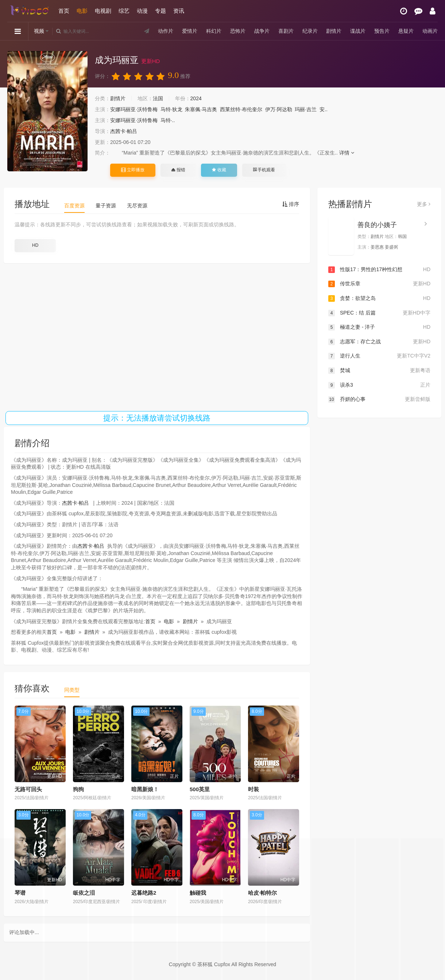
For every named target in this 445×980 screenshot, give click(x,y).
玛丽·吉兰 (306, 109)
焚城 (379, 371)
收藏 (219, 170)
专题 (160, 11)
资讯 (179, 11)
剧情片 (334, 31)
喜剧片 (286, 31)
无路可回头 (28, 789)
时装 (254, 789)
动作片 (166, 31)
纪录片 (310, 31)
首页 (64, 11)
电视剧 (103, 11)
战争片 (262, 31)
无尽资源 (137, 206)
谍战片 (358, 31)
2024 (196, 98)
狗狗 (78, 789)
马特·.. (168, 120)
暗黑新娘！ (145, 789)
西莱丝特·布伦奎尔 (241, 109)
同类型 (72, 690)
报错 (178, 170)
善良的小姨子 (377, 225)
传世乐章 (379, 284)
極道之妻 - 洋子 (379, 327)
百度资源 (74, 206)
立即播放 (133, 170)
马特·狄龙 (171, 109)
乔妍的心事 (379, 399)
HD (35, 245)
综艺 (124, 11)
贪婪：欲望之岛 (379, 298)
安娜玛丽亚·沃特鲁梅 (134, 109)
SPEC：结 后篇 (379, 313)
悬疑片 (406, 31)
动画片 (430, 31)
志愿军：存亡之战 (379, 342)
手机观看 (264, 170)
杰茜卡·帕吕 (124, 131)
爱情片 (190, 31)
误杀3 (379, 385)
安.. (324, 109)
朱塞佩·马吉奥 (201, 109)
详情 (347, 153)
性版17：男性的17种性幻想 (379, 270)
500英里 (200, 789)
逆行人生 (379, 356)
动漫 (142, 11)
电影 (82, 11)
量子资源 (106, 206)
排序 (291, 204)
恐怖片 (238, 31)
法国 (158, 98)
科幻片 (214, 31)
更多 (424, 204)
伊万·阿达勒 (279, 109)
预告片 (382, 31)
